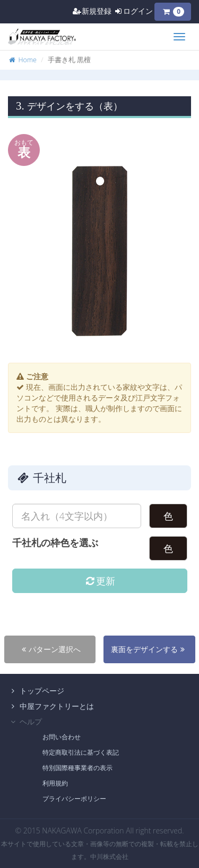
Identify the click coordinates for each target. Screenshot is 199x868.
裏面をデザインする (149, 649)
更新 (99, 581)
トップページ (36, 691)
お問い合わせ (62, 737)
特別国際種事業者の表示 (77, 768)
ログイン (133, 11)
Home (22, 60)
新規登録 (92, 11)
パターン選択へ (50, 649)
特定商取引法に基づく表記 (81, 752)
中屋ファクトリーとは (51, 706)
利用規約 (55, 783)
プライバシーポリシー (74, 799)
